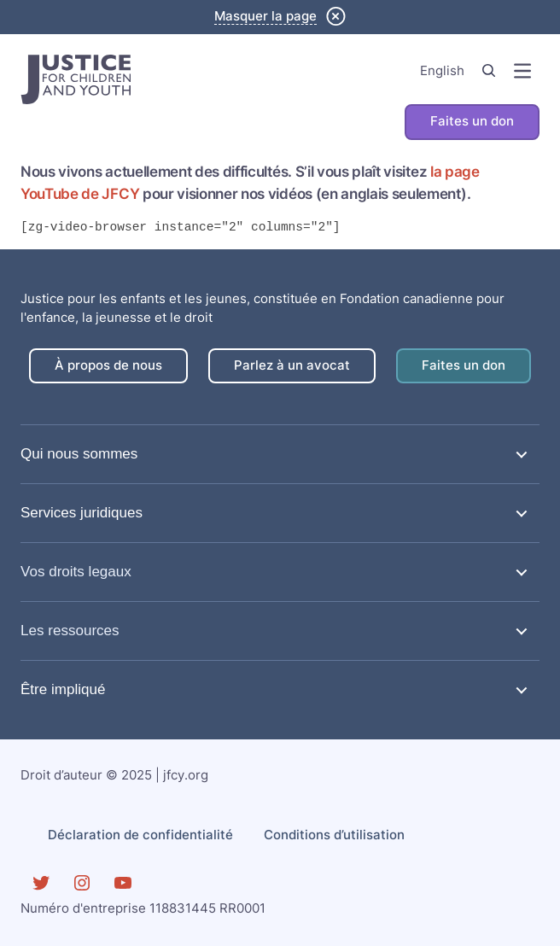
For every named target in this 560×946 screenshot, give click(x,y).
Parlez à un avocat (292, 365)
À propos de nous (108, 365)
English (442, 71)
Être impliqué (63, 689)
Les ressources (70, 631)
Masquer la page (265, 16)
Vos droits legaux (76, 572)
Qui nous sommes (79, 454)
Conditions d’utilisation (334, 835)
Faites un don (472, 121)
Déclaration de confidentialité (140, 835)
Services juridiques (82, 513)
